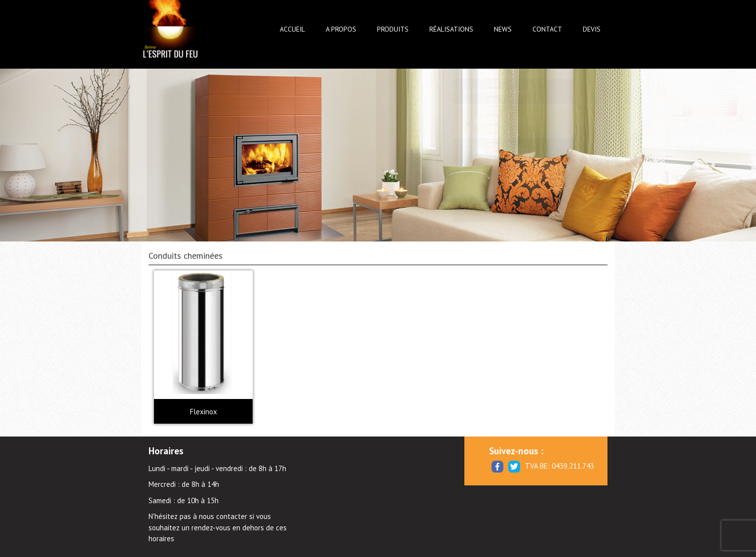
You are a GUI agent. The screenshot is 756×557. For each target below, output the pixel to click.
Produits (393, 29)
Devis (592, 29)
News (503, 29)
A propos (341, 29)
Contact (547, 29)
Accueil (292, 29)
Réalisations (451, 29)
